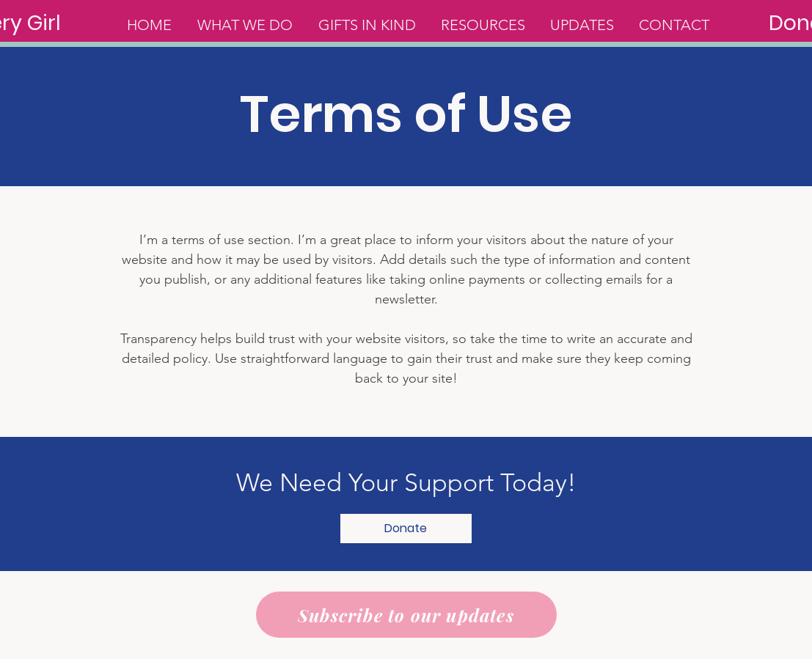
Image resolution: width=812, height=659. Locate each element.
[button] (406, 529)
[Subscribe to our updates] (406, 615)
